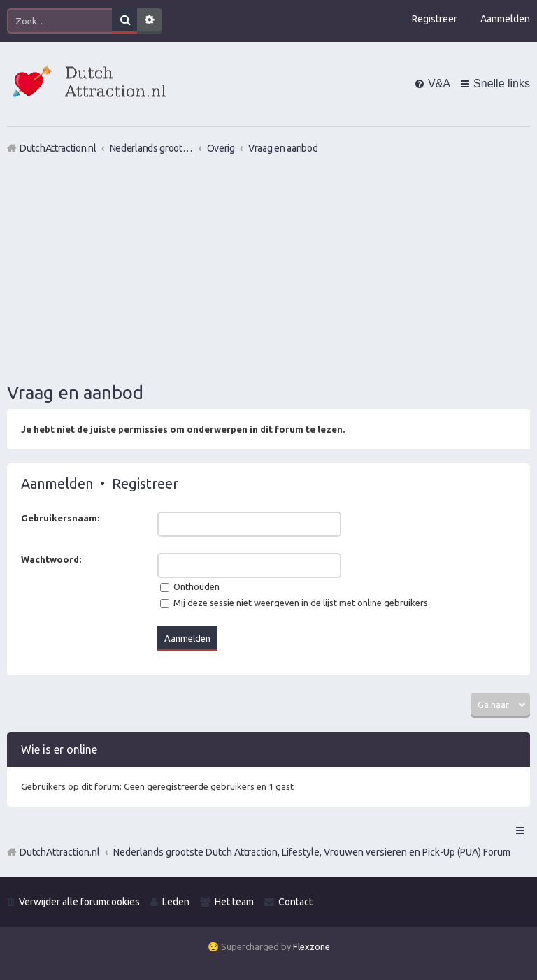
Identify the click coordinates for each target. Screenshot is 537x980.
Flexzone (312, 946)
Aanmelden (57, 483)
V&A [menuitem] (439, 84)
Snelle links (502, 84)
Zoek (124, 21)
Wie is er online (59, 749)
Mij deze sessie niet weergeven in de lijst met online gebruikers (294, 603)
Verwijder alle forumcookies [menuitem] (79, 902)
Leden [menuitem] (176, 902)
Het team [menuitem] (234, 902)
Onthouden (190, 586)
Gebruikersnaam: (60, 518)
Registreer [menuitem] (435, 19)
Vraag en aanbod (75, 392)
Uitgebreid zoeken (150, 21)
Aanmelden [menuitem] (505, 19)
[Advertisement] (268, 268)
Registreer (145, 483)
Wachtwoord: (51, 559)
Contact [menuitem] (295, 902)
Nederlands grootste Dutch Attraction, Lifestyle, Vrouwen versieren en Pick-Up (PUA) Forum (312, 852)
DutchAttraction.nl (60, 852)
